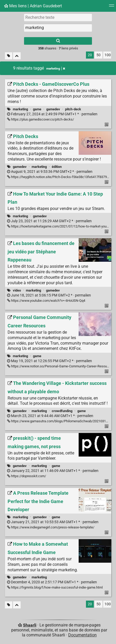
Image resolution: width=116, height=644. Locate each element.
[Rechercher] (58, 41)
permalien (52, 114)
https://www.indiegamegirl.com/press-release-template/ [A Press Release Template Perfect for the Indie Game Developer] (51, 527)
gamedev (53, 109)
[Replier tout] (17, 56)
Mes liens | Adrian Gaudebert (33, 6)
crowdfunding (62, 411)
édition (57, 167)
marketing (20, 109)
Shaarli (30, 625)
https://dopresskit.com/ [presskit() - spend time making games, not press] (27, 476)
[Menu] (112, 7)
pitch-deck (73, 109)
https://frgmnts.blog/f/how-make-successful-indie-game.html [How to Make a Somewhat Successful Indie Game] (55, 587)
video (17, 290)
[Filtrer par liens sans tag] (9, 56)
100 (108, 55)
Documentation (82, 635)
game (37, 109)
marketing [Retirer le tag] (56, 69)
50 (98, 55)
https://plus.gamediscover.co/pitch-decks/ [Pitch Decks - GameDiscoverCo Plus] (40, 119)
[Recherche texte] (58, 17)
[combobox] (58, 28)
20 (90, 55)
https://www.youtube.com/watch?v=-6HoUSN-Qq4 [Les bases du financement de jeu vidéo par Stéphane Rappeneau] (46, 301)
